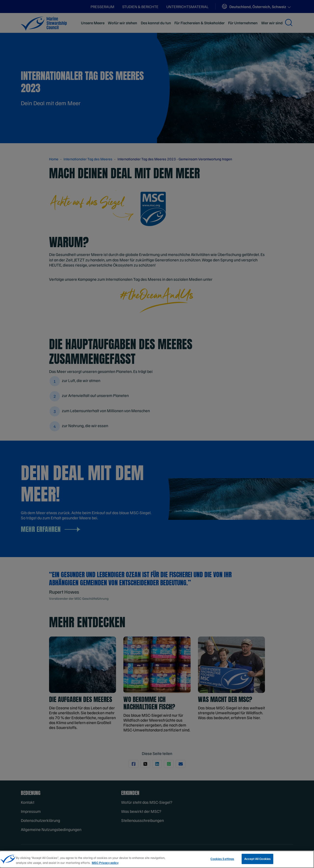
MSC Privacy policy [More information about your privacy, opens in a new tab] (105, 865)
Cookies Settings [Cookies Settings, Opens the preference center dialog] (222, 861)
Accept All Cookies (257, 861)
